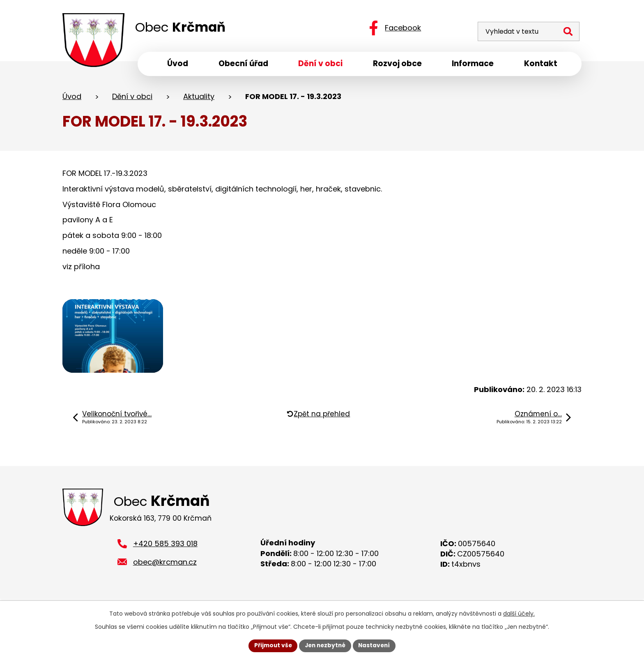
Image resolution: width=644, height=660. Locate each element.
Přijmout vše (271, 645)
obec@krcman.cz (165, 574)
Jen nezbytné (325, 645)
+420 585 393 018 (165, 555)
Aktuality (199, 98)
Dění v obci (132, 98)
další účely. (519, 613)
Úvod (72, 98)
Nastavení (376, 645)
